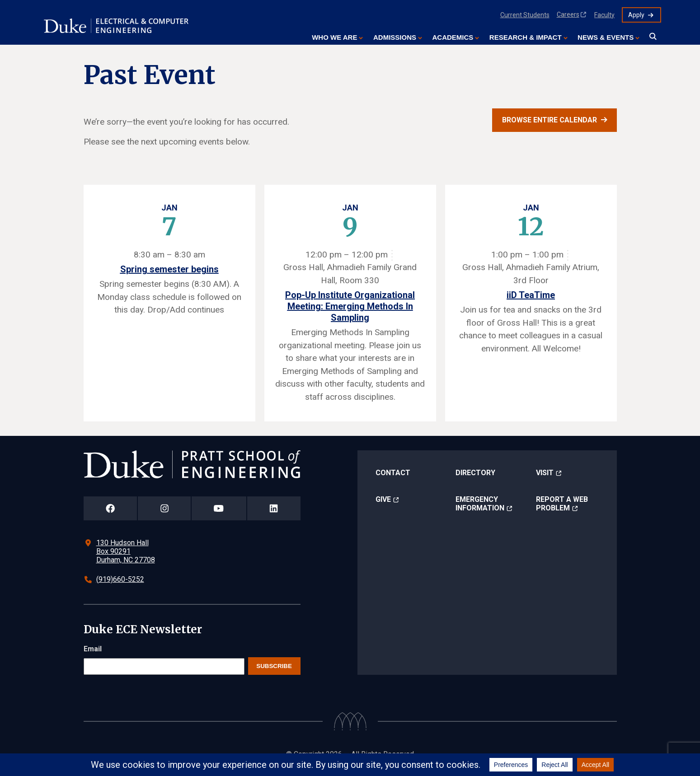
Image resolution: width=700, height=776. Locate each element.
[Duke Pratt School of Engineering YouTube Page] (219, 508)
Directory (475, 473)
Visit (545, 473)
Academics (453, 37)
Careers (568, 14)
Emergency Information (480, 504)
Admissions (395, 37)
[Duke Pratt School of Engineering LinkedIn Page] (274, 508)
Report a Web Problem (562, 504)
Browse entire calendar (550, 120)
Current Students (525, 15)
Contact (393, 473)
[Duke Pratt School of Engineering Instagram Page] (164, 508)
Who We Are (334, 37)
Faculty (604, 15)
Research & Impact (526, 37)
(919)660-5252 (120, 579)
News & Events (606, 37)
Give (383, 499)
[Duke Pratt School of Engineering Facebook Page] (110, 508)
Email (93, 649)
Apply (636, 15)
